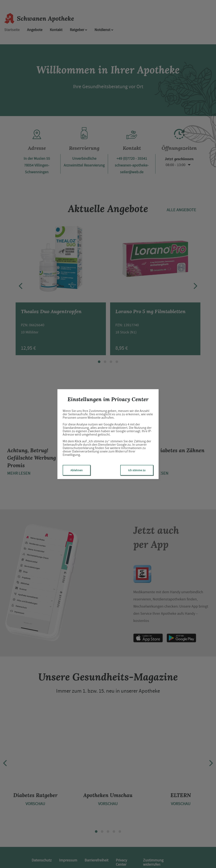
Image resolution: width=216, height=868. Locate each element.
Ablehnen (77, 470)
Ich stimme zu (137, 470)
